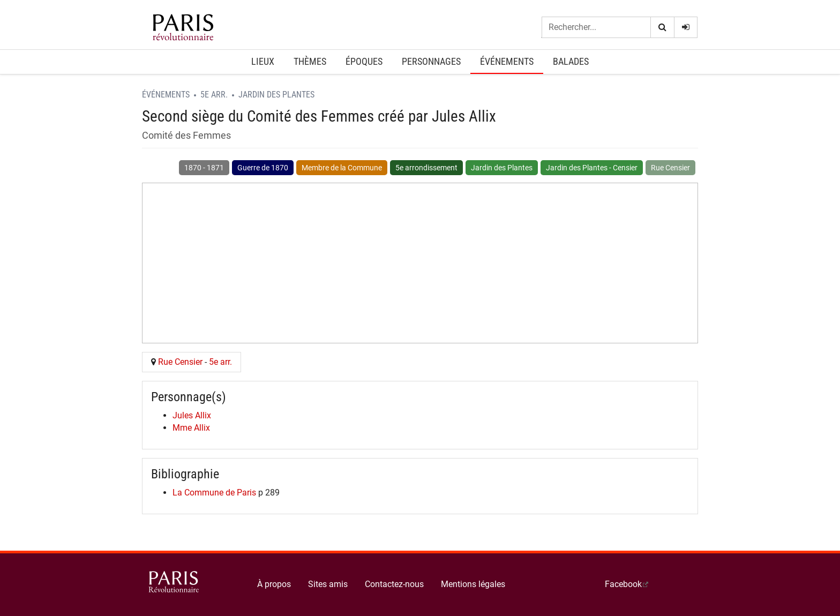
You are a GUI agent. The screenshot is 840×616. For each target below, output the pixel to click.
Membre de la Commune (342, 168)
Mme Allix (191, 428)
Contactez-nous (394, 584)
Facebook (623, 584)
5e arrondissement (426, 168)
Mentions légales (473, 584)
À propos (274, 584)
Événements (507, 61)
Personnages (431, 61)
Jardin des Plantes (276, 95)
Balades (571, 61)
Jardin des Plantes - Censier (592, 168)
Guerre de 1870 (263, 168)
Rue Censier (670, 168)
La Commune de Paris (214, 493)
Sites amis (328, 584)
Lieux (263, 61)
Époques (364, 61)
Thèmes (310, 61)
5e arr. (214, 95)
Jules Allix (192, 415)
